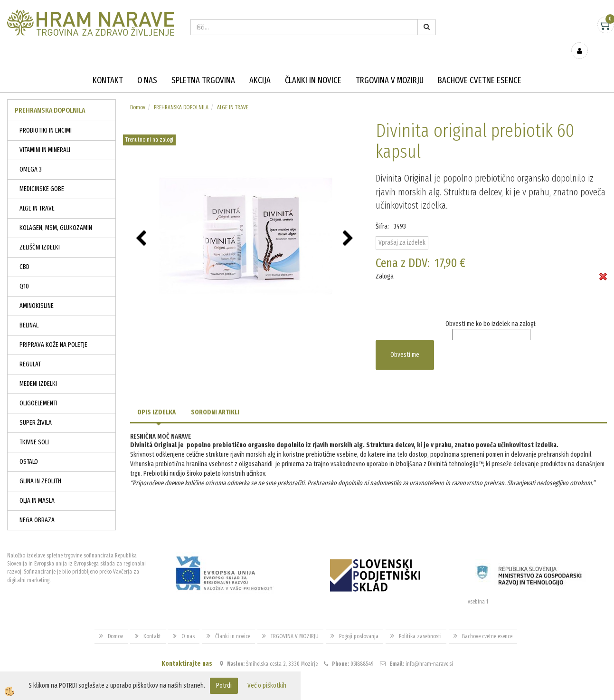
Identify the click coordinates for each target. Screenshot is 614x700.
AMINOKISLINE (37, 292)
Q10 (24, 273)
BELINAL (29, 312)
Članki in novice (313, 67)
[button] (349, 225)
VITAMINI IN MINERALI (45, 136)
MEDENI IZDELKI (38, 370)
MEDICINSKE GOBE (42, 175)
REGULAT (30, 350)
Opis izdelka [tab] (156, 398)
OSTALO (29, 448)
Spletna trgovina (203, 67)
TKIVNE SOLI (34, 428)
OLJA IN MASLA (37, 487)
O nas (147, 67)
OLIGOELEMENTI (38, 389)
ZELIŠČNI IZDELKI (40, 234)
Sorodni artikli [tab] (215, 398)
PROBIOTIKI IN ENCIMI (46, 117)
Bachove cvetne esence (480, 67)
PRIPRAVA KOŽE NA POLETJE (53, 331)
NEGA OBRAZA (37, 506)
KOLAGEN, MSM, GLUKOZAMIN (56, 214)
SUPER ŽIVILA (36, 409)
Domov (138, 94)
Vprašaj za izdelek (402, 229)
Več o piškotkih (267, 686)
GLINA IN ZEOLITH (40, 467)
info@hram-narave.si (429, 650)
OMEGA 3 (31, 156)
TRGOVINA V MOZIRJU (390, 67)
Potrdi (224, 686)
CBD (24, 253)
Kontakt (108, 67)
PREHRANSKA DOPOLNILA (181, 94)
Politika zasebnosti (420, 623)
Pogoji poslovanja (359, 623)
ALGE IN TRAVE (37, 195)
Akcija (260, 67)
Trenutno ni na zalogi (149, 126)
